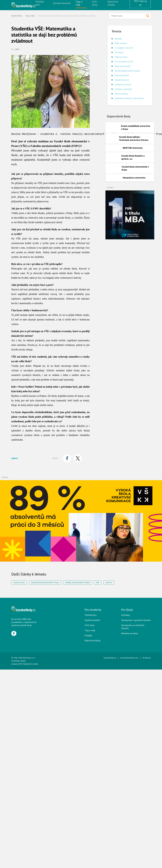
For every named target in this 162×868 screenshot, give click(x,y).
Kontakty (126, 615)
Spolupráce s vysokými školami (136, 620)
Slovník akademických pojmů (127, 71)
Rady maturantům (123, 66)
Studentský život (122, 80)
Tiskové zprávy (121, 94)
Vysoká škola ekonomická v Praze (45, 582)
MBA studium (121, 43)
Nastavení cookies (31, 664)
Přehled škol (91, 615)
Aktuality (118, 39)
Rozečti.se (147, 658)
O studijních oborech (124, 48)
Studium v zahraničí (123, 89)
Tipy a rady (30, 16)
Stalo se (109, 582)
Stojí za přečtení (122, 75)
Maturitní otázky (93, 641)
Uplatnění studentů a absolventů (129, 98)
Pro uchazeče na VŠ (124, 62)
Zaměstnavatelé (92, 620)
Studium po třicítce (123, 85)
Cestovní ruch (19, 582)
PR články (119, 52)
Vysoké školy (17, 16)
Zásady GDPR (17, 664)
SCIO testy (90, 625)
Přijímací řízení (121, 57)
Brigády (88, 635)
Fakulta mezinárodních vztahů (78, 582)
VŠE (98, 582)
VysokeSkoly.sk (110, 658)
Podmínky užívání (19, 661)
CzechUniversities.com (129, 658)
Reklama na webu (130, 633)
